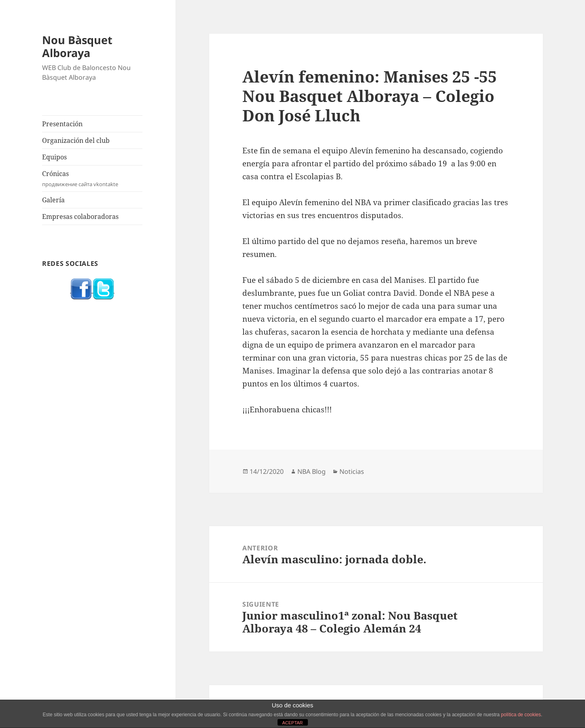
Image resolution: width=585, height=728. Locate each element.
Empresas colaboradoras (80, 216)
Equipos (54, 157)
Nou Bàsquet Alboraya (77, 46)
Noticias (352, 471)
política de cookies (521, 715)
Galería (53, 200)
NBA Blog (312, 471)
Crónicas (92, 179)
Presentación (62, 124)
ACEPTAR (292, 723)
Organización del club (76, 140)
